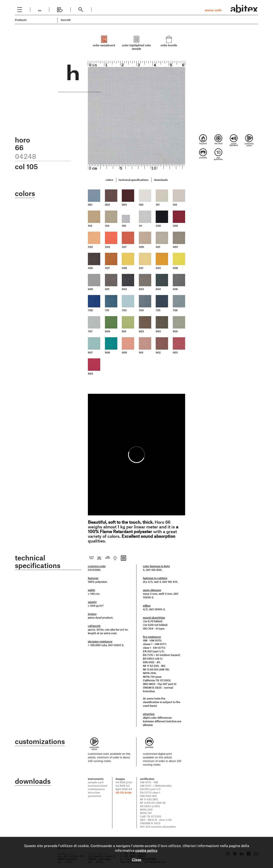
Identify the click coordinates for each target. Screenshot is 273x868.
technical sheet (98, 786)
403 (175, 247)
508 (175, 268)
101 (158, 205)
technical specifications (134, 180)
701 (107, 310)
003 (124, 205)
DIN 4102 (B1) (148, 796)
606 (175, 289)
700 (90, 310)
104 (107, 226)
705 (158, 310)
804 (158, 331)
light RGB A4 (124, 789)
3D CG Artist (124, 792)
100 (141, 205)
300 (175, 226)
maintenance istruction (96, 791)
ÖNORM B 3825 (150, 823)
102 (175, 205)
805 (175, 331)
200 (158, 226)
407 (107, 268)
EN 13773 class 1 (150, 792)
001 (90, 205)
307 (124, 247)
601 (107, 289)
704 (141, 310)
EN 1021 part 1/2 (150, 789)
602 (124, 289)
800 (107, 331)
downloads (161, 180)
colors (109, 180)
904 (90, 374)
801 (124, 331)
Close (136, 859)
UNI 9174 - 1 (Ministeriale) (156, 786)
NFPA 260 (146, 810)
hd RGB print (124, 782)
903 (175, 352)
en (40, 10)
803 (141, 331)
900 (124, 352)
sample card (96, 782)
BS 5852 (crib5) (150, 806)
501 (141, 268)
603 (141, 289)
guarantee (94, 796)
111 (140, 226)
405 (90, 268)
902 (158, 352)
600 (90, 289)
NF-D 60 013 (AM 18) (153, 803)
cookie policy (146, 850)
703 (124, 310)
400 (141, 247)
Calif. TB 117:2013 (151, 816)
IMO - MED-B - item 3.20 (156, 820)
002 (107, 205)
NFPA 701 (146, 813)
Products (21, 20)
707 (90, 331)
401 (158, 247)
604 (158, 289)
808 (107, 352)
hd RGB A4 (123, 786)
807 (90, 352)
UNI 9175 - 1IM (149, 782)
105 (124, 226)
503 (158, 268)
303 (107, 247)
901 (141, 352)
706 (175, 310)
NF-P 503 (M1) (149, 799)
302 (90, 247)
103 (90, 226)
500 (124, 268)
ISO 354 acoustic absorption (158, 827)
